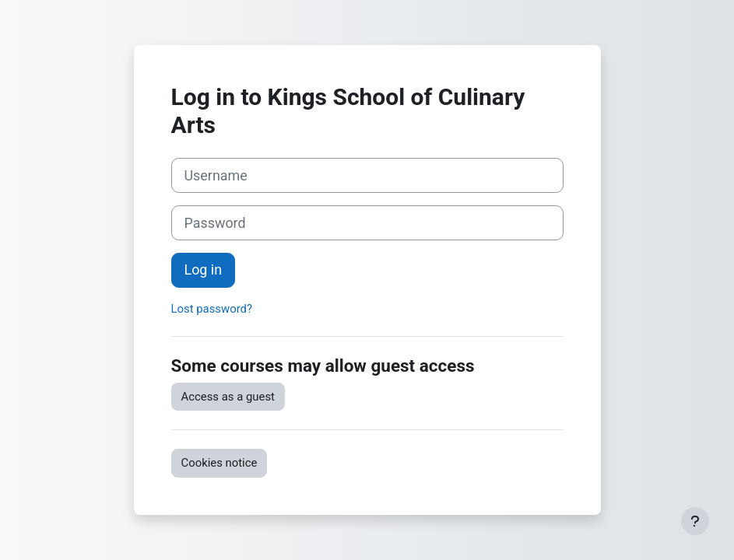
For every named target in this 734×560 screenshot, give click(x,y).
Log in (204, 269)
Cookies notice (219, 463)
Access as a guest (228, 397)
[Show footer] (695, 521)
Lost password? (212, 309)
